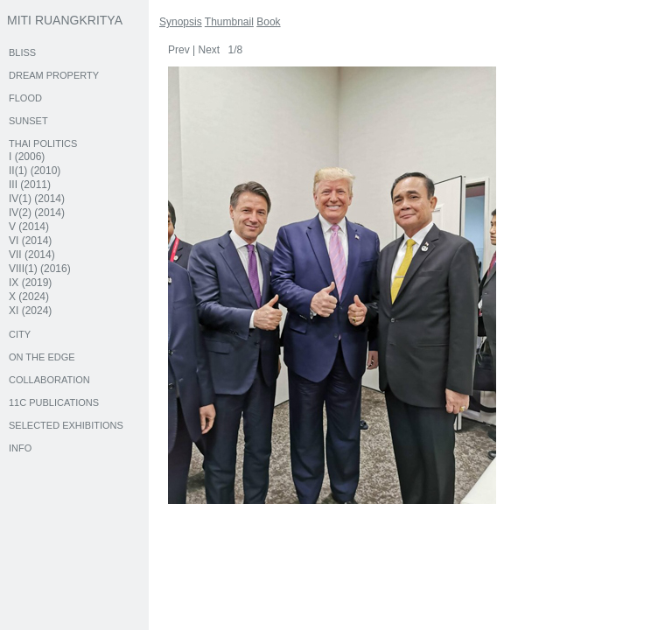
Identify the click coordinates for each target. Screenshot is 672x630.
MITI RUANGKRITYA (65, 20)
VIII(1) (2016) (40, 269)
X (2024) (29, 297)
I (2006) (27, 157)
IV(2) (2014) (37, 213)
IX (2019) (30, 283)
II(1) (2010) (35, 171)
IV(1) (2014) (37, 199)
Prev (179, 50)
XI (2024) (30, 311)
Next (209, 50)
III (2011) (30, 185)
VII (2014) (32, 255)
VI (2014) (30, 241)
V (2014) (29, 227)
